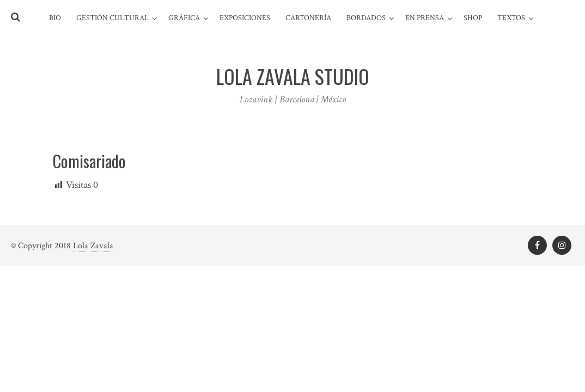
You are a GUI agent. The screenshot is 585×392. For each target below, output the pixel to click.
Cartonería (308, 18)
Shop (473, 18)
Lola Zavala (93, 246)
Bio (55, 18)
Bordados (366, 18)
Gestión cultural (112, 18)
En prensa (425, 18)
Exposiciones (245, 18)
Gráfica (184, 18)
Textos (511, 18)
